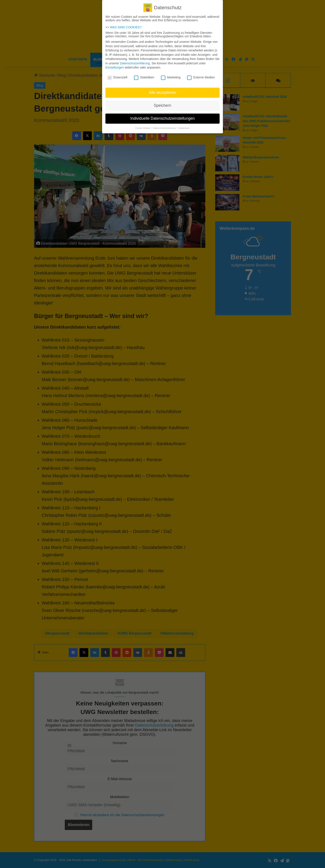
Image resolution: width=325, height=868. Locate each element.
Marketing (171, 76)
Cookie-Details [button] (143, 126)
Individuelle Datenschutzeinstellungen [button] (163, 117)
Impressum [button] (184, 126)
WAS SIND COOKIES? (126, 25)
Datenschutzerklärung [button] (165, 126)
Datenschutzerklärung (135, 61)
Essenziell (117, 76)
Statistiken (144, 76)
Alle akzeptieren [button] (163, 91)
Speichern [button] (163, 104)
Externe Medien (201, 76)
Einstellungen (115, 66)
